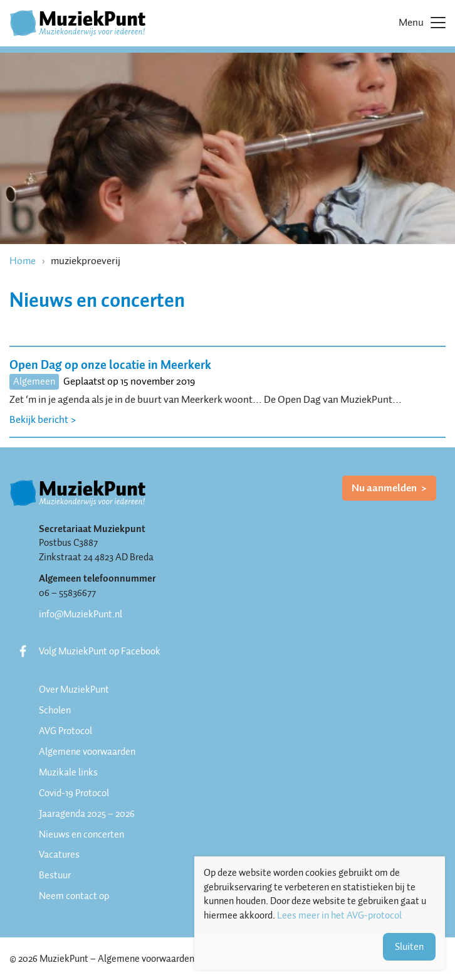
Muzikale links (68, 772)
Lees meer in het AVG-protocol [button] (339, 916)
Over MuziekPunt (74, 690)
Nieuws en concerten (81, 834)
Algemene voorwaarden (87, 752)
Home (23, 261)
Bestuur (55, 875)
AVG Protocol (65, 731)
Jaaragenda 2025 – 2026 (87, 814)
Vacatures (59, 855)
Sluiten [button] (409, 947)
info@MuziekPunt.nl (81, 614)
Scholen (55, 710)
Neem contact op (74, 896)
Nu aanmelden (385, 488)
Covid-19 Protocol (74, 793)
